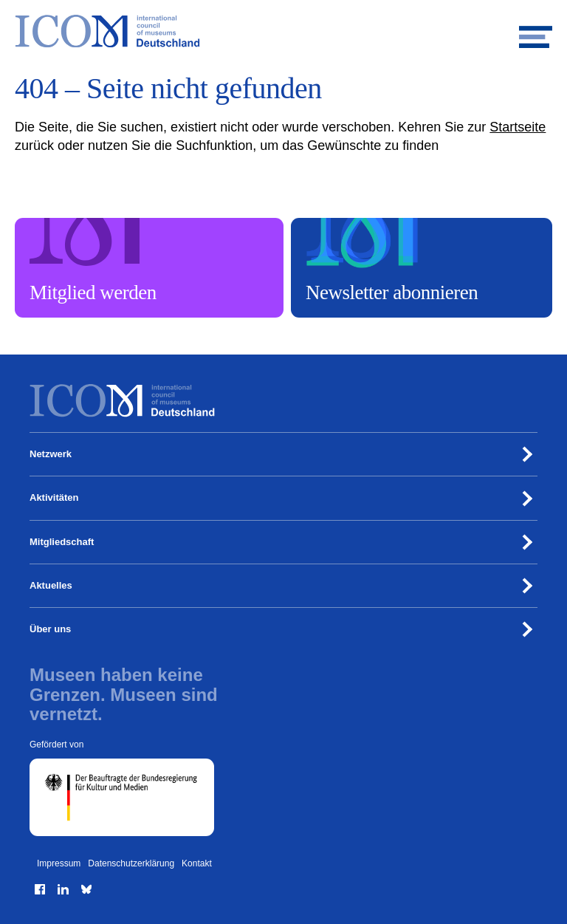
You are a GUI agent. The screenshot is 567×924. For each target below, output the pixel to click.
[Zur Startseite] (283, 31)
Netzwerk (51, 454)
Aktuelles (51, 585)
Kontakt (197, 863)
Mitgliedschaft (62, 542)
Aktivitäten (54, 497)
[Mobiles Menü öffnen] (536, 31)
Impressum (59, 863)
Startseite (518, 127)
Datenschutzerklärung (131, 863)
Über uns (50, 629)
